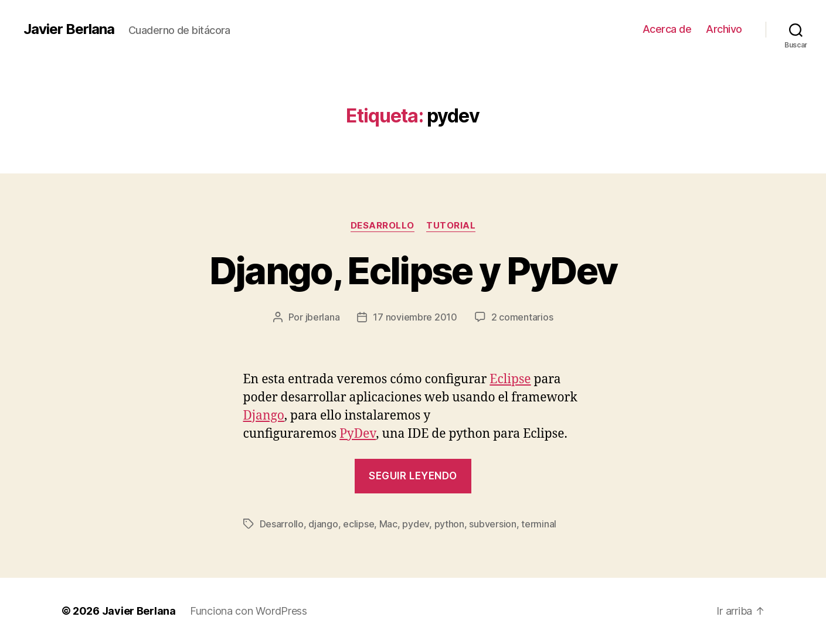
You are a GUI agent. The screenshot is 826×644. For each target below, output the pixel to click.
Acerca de (667, 29)
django (323, 524)
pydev (416, 524)
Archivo (724, 29)
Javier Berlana (69, 29)
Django (264, 416)
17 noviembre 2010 (415, 317)
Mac (388, 524)
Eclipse (510, 379)
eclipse (358, 524)
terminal (539, 524)
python (449, 524)
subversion (492, 524)
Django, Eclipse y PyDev (413, 270)
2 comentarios (522, 317)
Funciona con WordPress (249, 611)
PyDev (358, 434)
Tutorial (451, 226)
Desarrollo (383, 226)
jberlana (323, 317)
